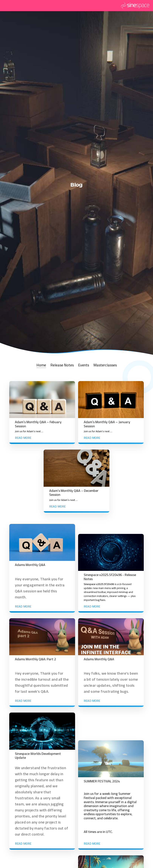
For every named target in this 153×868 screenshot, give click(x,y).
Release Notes (62, 365)
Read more (23, 438)
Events (84, 365)
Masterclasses (105, 365)
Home (41, 365)
